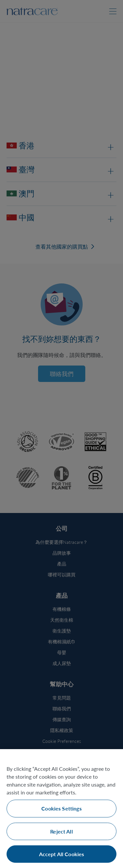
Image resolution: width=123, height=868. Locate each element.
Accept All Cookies (62, 854)
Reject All (61, 831)
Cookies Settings (61, 808)
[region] (61, 809)
